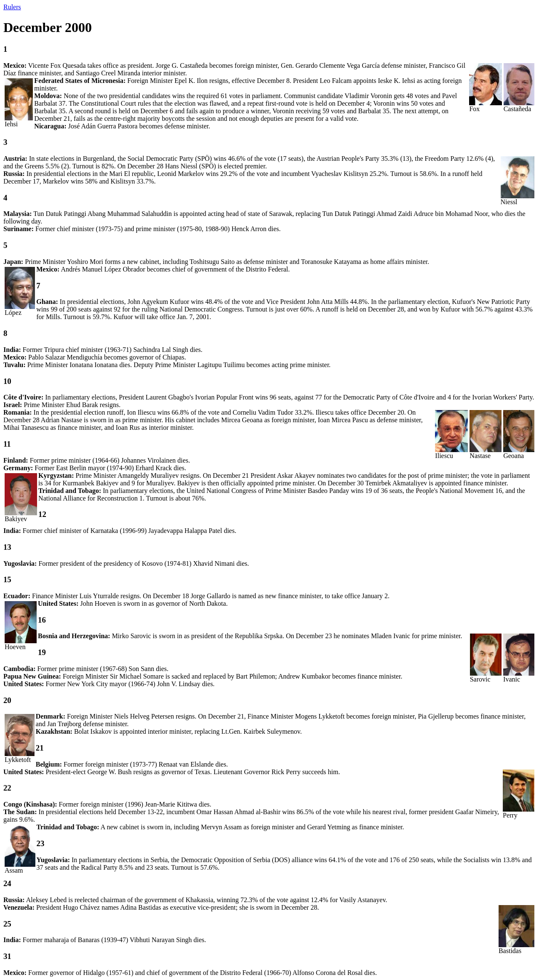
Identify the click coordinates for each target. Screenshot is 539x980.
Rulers (12, 7)
